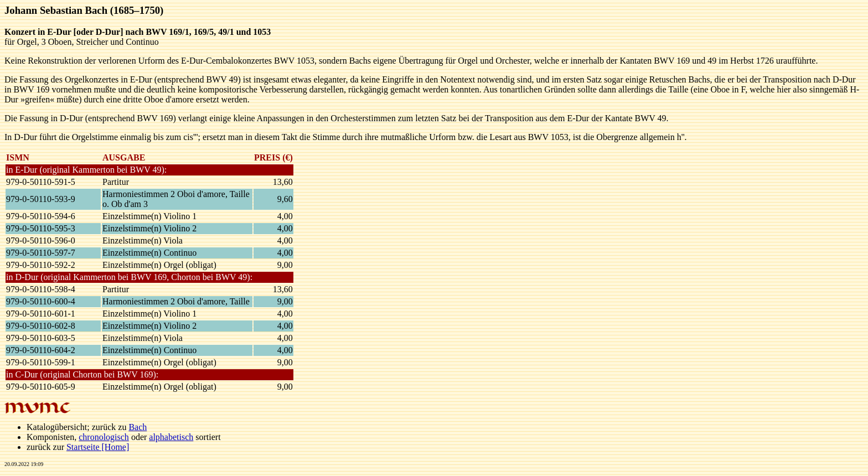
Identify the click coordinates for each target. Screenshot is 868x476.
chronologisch (104, 437)
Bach (138, 427)
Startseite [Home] (98, 447)
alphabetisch (171, 437)
